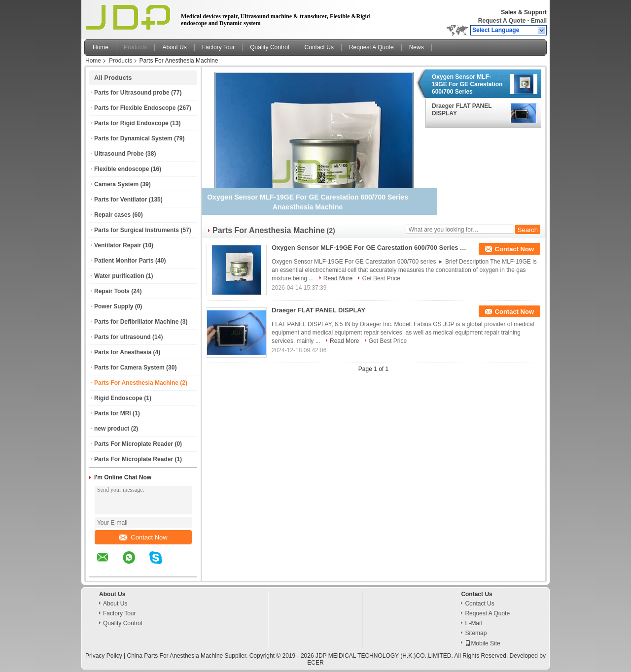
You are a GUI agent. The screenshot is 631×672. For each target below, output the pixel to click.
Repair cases (112, 215)
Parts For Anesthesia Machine (136, 383)
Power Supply (114, 306)
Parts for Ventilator (121, 200)
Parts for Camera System (129, 368)
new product (112, 429)
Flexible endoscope (122, 169)
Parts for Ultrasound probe (132, 93)
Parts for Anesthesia (123, 352)
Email (539, 21)
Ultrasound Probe (119, 154)
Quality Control (269, 47)
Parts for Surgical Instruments (137, 230)
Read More (338, 278)
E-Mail (473, 623)
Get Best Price (381, 278)
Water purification (119, 276)
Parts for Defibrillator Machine (136, 322)
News (417, 47)
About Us (174, 47)
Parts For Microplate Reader (134, 444)
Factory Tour (218, 47)
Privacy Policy (104, 656)
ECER (315, 663)
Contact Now (143, 537)
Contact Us (319, 47)
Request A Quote (502, 21)
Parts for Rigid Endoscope (131, 123)
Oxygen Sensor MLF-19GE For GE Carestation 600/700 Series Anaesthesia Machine (467, 84)
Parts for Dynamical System (133, 138)
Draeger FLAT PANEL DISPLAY (462, 110)
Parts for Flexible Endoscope (135, 108)
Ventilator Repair (118, 245)
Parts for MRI (113, 413)
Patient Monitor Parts (124, 261)
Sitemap (476, 633)
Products (135, 47)
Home (101, 47)
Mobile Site (482, 643)
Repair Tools (112, 291)
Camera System (116, 184)
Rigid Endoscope (118, 398)
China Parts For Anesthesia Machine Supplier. (188, 656)
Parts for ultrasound (123, 337)
